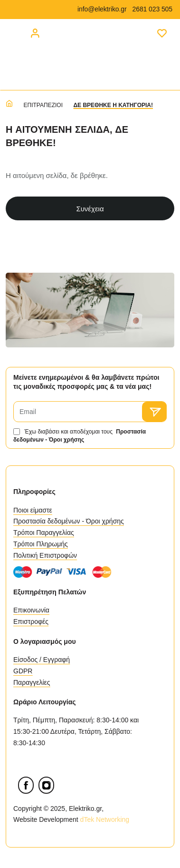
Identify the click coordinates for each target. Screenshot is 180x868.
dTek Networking (106, 819)
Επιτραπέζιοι (43, 105)
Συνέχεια (90, 209)
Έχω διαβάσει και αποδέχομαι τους (80, 436)
